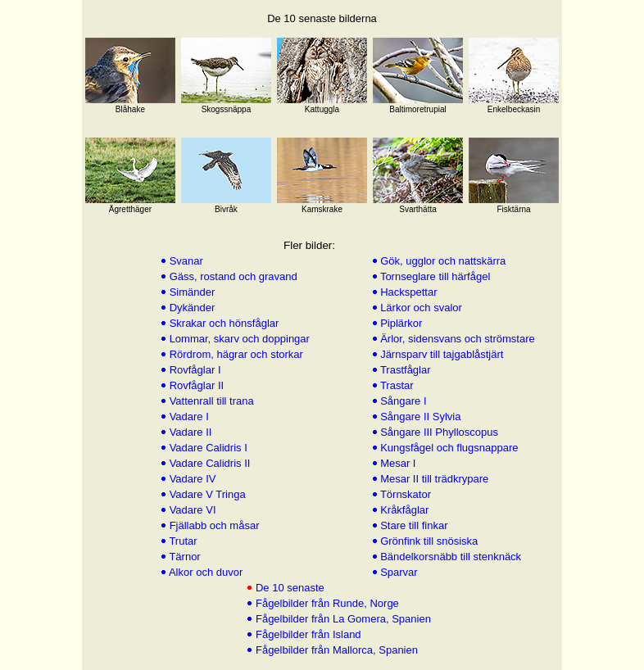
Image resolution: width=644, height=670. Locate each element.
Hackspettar (408, 292)
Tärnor (184, 557)
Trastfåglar (404, 370)
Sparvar (398, 572)
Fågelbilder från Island (306, 634)
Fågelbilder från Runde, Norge (326, 603)
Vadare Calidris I (207, 448)
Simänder (190, 292)
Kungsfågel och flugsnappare (448, 448)
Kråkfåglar (404, 510)
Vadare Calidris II (208, 463)
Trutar (182, 541)
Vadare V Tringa (206, 494)
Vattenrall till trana (210, 401)
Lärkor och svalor (420, 308)
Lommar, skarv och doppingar (238, 339)
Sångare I (402, 401)
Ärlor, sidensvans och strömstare (456, 339)
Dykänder (190, 308)
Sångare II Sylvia (420, 416)
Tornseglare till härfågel (434, 276)
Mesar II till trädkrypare (433, 479)
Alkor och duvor (204, 572)
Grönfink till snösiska (428, 541)
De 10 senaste (288, 588)
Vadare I (188, 416)
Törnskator (405, 494)
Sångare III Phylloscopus (438, 432)
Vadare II (189, 432)
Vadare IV (191, 479)
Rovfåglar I (193, 370)
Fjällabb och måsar (213, 525)
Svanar (185, 261)
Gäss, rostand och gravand (232, 276)
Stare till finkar (413, 525)
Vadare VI (191, 510)
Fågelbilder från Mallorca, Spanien (335, 650)
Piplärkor (400, 323)
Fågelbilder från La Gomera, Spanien (342, 619)
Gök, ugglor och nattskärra (442, 261)
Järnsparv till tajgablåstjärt (441, 354)
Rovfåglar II (195, 385)
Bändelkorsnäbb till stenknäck (450, 557)
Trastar (396, 385)
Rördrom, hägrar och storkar (235, 354)
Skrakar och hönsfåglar (222, 323)
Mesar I (397, 463)
